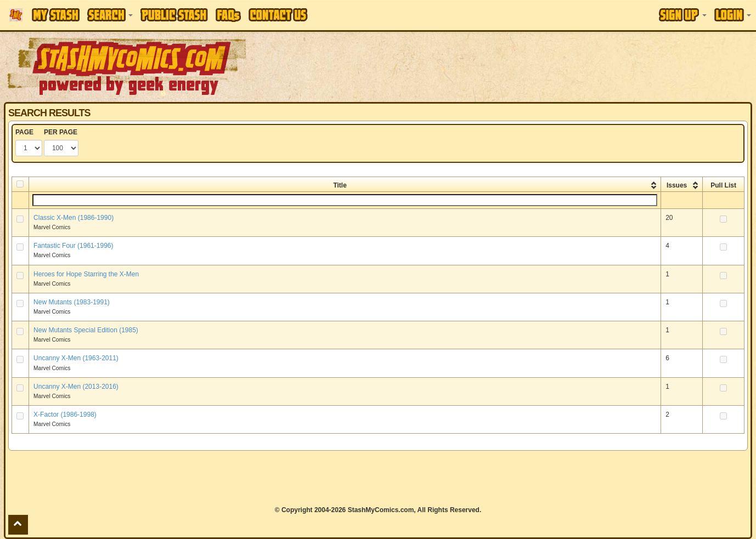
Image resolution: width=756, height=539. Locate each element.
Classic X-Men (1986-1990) (74, 218)
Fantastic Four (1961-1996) (73, 246)
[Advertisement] (534, 66)
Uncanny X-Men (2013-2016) (76, 387)
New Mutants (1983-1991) (72, 302)
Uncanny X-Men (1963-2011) (76, 358)
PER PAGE (61, 132)
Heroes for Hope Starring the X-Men (86, 274)
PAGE (24, 132)
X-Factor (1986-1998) (65, 415)
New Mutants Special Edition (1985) (86, 330)
